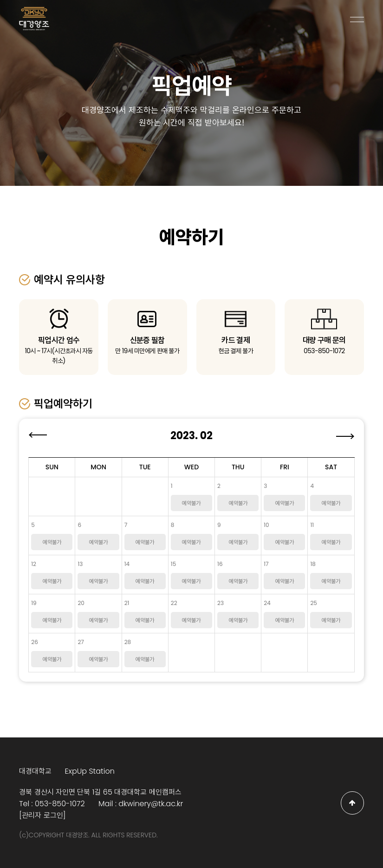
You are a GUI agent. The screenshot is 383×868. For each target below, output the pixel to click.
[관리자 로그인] (42, 815)
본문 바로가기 (0, 0)
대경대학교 (35, 771)
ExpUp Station (89, 771)
